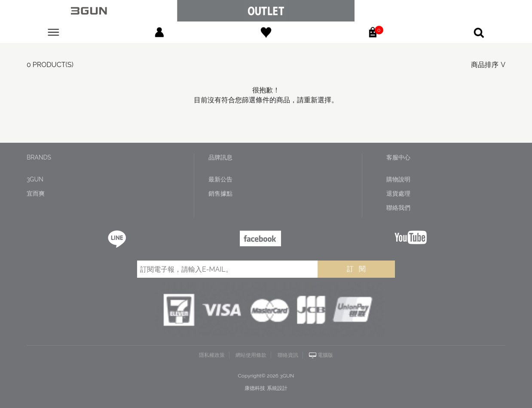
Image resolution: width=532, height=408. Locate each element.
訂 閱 (356, 269)
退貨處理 (398, 193)
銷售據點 (220, 193)
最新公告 (220, 179)
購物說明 (398, 179)
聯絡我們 (398, 208)
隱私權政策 (212, 355)
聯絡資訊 (288, 355)
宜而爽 (36, 193)
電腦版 (325, 355)
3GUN (35, 179)
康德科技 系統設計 (266, 388)
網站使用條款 (251, 355)
